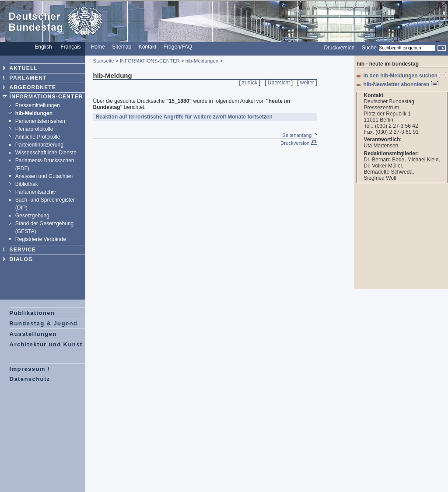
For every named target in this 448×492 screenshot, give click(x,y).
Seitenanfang (299, 135)
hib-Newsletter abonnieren (401, 84)
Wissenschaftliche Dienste (46, 153)
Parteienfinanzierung (39, 145)
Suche (369, 48)
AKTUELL (24, 68)
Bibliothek (27, 184)
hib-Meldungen (34, 113)
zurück (250, 83)
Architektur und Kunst (46, 344)
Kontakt (148, 47)
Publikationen (32, 313)
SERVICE (23, 250)
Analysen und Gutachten (44, 176)
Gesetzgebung (32, 216)
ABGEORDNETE (33, 87)
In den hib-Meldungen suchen (405, 76)
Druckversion (339, 48)
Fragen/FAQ (178, 47)
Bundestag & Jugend (44, 323)
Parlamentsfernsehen (40, 121)
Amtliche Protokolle (38, 137)
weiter (307, 83)
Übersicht (279, 83)
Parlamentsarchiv (36, 192)
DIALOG (21, 259)
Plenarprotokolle (34, 129)
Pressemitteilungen (38, 105)
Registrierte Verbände (41, 239)
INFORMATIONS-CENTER (46, 97)
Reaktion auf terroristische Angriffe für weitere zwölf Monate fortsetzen (184, 117)
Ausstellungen (33, 334)
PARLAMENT (28, 78)
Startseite (104, 61)
